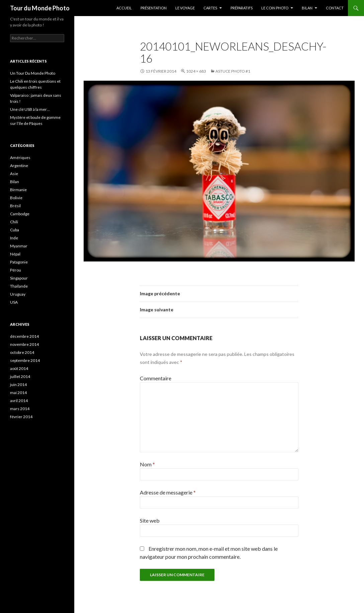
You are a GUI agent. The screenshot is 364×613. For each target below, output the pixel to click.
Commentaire (156, 378)
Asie (14, 174)
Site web (150, 520)
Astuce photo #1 (233, 71)
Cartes (210, 8)
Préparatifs (242, 8)
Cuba (15, 230)
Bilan (307, 8)
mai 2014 (18, 393)
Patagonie (19, 262)
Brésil (15, 206)
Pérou (16, 270)
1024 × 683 (196, 71)
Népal (15, 254)
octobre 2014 (22, 352)
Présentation (154, 8)
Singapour (19, 278)
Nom (147, 464)
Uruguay (18, 294)
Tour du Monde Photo (40, 8)
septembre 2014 (25, 360)
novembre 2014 (24, 344)
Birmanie (18, 190)
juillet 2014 (20, 376)
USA (14, 302)
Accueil (124, 8)
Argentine (19, 166)
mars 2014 (20, 409)
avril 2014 (19, 401)
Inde (14, 238)
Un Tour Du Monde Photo (33, 73)
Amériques (20, 158)
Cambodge (20, 214)
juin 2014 (18, 385)
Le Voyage (185, 8)
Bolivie (16, 198)
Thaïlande (19, 286)
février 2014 (21, 417)
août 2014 (19, 368)
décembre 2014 (24, 336)
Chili (14, 222)
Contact (335, 8)
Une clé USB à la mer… (30, 109)
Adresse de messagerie (168, 492)
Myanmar (19, 246)
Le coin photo (275, 8)
